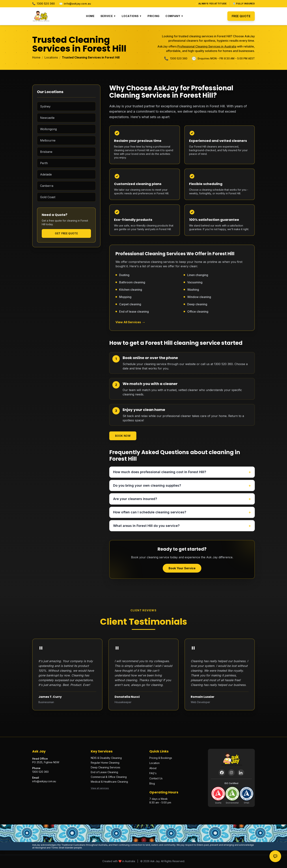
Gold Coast (48, 197)
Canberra (47, 186)
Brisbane (46, 152)
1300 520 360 (44, 4)
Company (174, 16)
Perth (44, 163)
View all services (100, 789)
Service (108, 16)
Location (154, 764)
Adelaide (46, 174)
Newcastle (47, 118)
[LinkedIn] (241, 773)
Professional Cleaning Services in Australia (207, 46)
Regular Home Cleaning (105, 763)
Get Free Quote (66, 233)
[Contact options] (275, 856)
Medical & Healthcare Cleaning (109, 782)
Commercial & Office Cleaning (109, 778)
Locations (132, 16)
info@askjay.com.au (75, 4)
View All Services (130, 322)
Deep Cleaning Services (106, 768)
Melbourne (48, 140)
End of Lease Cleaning (104, 773)
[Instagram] (231, 773)
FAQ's (153, 774)
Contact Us (156, 779)
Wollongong (48, 129)
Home (90, 16)
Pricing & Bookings (161, 759)
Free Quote (241, 16)
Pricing (154, 16)
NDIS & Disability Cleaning (106, 759)
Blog (152, 784)
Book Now (123, 436)
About (153, 769)
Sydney (45, 106)
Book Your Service (182, 569)
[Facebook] (222, 773)
